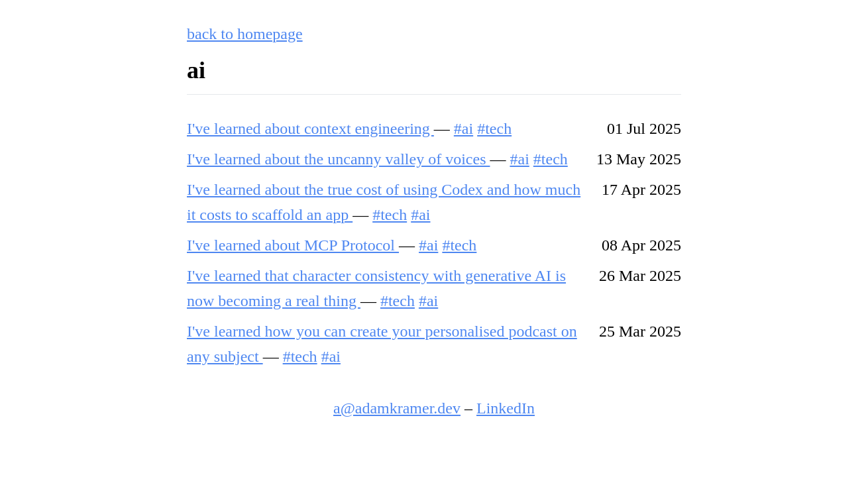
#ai (463, 129)
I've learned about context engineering (310, 129)
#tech (494, 129)
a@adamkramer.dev (397, 408)
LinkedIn (506, 408)
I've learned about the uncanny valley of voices (338, 159)
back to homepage (245, 34)
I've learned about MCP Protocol (293, 245)
